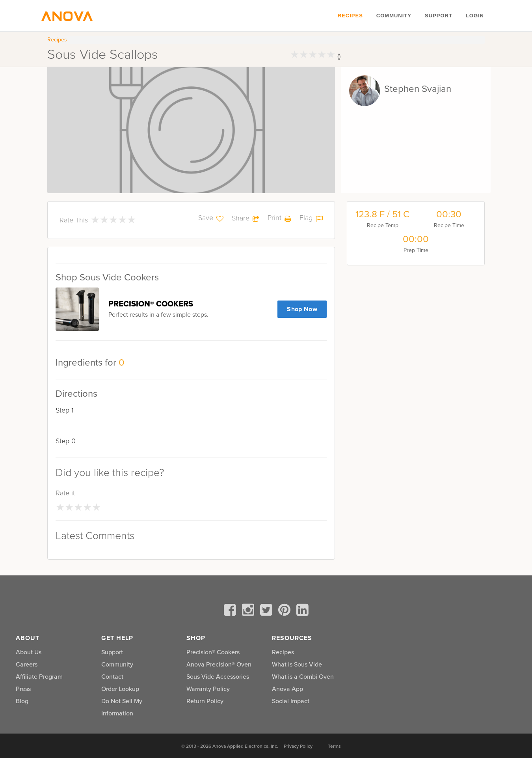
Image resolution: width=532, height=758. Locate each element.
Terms (334, 746)
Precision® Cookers (213, 652)
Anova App (287, 689)
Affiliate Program (39, 677)
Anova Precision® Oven (219, 664)
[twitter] (268, 611)
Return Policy (205, 701)
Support (439, 16)
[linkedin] (302, 611)
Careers (27, 664)
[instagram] (249, 611)
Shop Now (302, 309)
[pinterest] (286, 611)
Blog (22, 701)
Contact (112, 677)
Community (394, 16)
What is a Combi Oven (303, 677)
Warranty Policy (208, 689)
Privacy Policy (298, 746)
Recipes (350, 16)
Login (475, 16)
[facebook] (231, 611)
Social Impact (291, 701)
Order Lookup (120, 689)
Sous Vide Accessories (218, 677)
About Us (29, 652)
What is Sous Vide (297, 664)
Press (23, 689)
